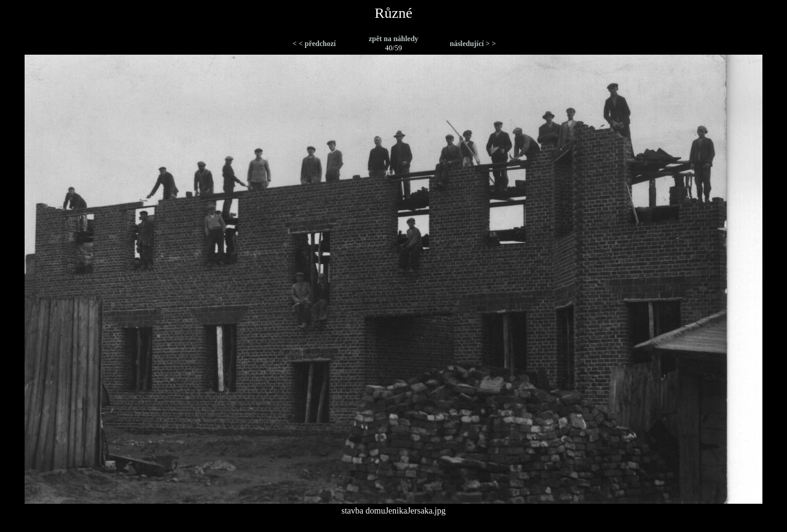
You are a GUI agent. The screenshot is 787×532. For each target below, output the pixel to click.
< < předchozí (314, 44)
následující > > (473, 44)
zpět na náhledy (394, 39)
